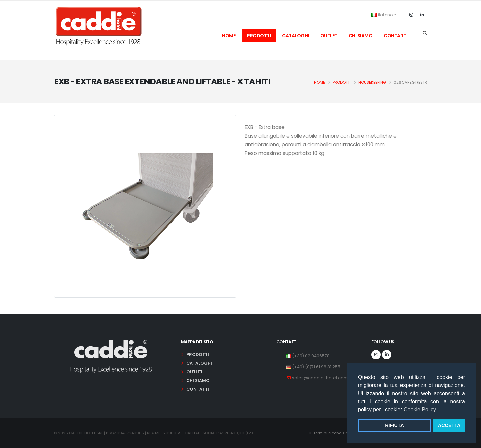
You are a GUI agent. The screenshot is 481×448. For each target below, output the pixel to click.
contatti (395, 36)
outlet (329, 36)
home (229, 36)
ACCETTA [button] (449, 425)
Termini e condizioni (332, 433)
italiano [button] (384, 15)
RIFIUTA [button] (394, 425)
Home (319, 82)
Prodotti (342, 82)
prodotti (259, 36)
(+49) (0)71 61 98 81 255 (316, 367)
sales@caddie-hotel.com (320, 378)
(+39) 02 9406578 (311, 356)
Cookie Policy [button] (420, 409)
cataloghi (295, 36)
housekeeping (372, 82)
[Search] (425, 33)
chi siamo (361, 36)
